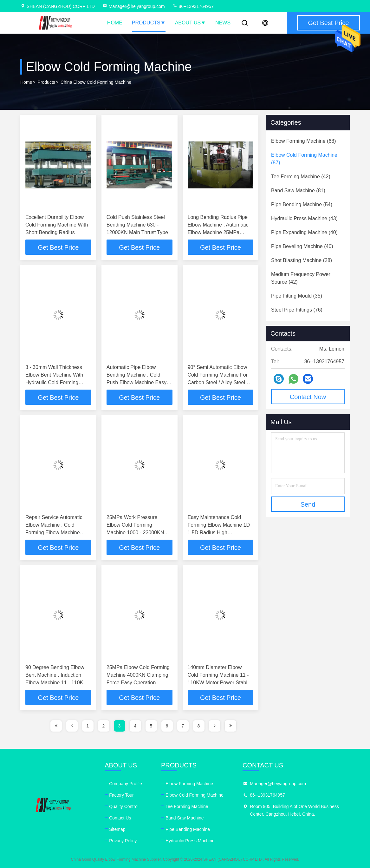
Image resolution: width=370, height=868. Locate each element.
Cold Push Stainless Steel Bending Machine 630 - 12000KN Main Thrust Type (137, 225)
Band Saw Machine (185, 818)
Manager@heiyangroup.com (134, 6)
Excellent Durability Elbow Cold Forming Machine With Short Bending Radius (57, 225)
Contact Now (308, 397)
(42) (301, 177)
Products (149, 23)
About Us (191, 23)
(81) (298, 191)
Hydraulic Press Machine (190, 841)
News (223, 23)
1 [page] (88, 726)
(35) (297, 296)
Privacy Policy (123, 841)
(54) (302, 204)
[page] (56, 726)
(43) (304, 218)
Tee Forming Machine (187, 806)
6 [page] (167, 726)
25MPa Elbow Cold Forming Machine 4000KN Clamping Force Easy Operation (138, 675)
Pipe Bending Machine (188, 829)
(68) (304, 141)
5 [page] (151, 726)
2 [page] (104, 726)
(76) (297, 310)
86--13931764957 (193, 6)
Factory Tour (121, 795)
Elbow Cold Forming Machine (195, 795)
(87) (304, 159)
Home (115, 23)
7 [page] (183, 726)
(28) (302, 260)
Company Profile (126, 784)
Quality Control (124, 806)
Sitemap (117, 829)
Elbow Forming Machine (189, 784)
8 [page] (199, 726)
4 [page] (135, 726)
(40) (304, 232)
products (46, 82)
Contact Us (120, 818)
